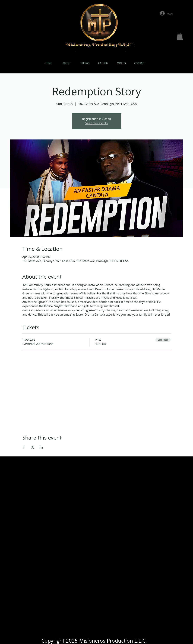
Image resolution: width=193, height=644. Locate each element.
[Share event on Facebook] (24, 447)
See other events (96, 123)
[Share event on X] (33, 447)
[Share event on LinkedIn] (41, 447)
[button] (180, 37)
